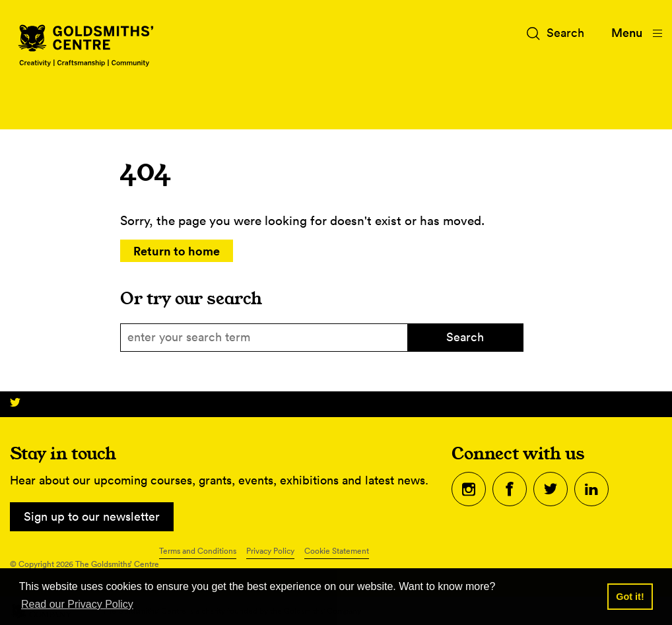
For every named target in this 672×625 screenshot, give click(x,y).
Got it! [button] (630, 597)
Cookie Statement (337, 551)
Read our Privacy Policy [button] (77, 604)
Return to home (177, 251)
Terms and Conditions (198, 551)
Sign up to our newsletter (92, 516)
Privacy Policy (270, 551)
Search (465, 337)
